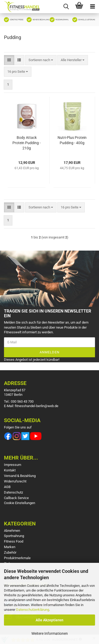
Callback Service (16, 498)
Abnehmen (12, 531)
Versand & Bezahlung (20, 476)
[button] (9, 60)
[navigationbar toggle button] (92, 7)
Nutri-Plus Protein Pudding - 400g (72, 140)
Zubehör (10, 552)
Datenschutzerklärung (33, 610)
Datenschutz (13, 492)
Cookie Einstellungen (20, 503)
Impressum (13, 465)
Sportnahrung (14, 536)
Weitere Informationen (50, 633)
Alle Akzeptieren (49, 620)
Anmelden (49, 352)
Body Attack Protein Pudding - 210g (27, 143)
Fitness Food (14, 541)
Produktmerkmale (17, 558)
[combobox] (41, 60)
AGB (7, 487)
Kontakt (10, 470)
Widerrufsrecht (15, 481)
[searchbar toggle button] (66, 7)
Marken (10, 547)
